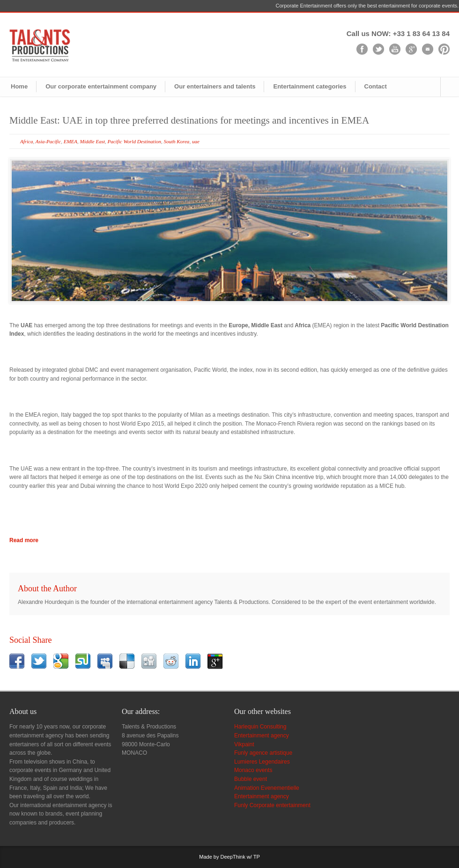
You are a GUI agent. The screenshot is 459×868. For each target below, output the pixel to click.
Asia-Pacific (48, 141)
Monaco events (253, 770)
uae (196, 141)
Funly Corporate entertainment (272, 805)
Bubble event (251, 779)
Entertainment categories (310, 86)
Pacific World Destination (134, 141)
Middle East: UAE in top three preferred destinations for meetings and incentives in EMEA (189, 120)
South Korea (176, 141)
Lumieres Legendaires (262, 762)
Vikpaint (244, 744)
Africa (27, 141)
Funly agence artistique (263, 753)
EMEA (70, 141)
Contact (376, 86)
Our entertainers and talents (215, 86)
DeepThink (233, 857)
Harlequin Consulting (260, 727)
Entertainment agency (262, 736)
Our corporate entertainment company (101, 86)
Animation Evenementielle (267, 788)
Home (19, 86)
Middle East (93, 141)
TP (257, 857)
